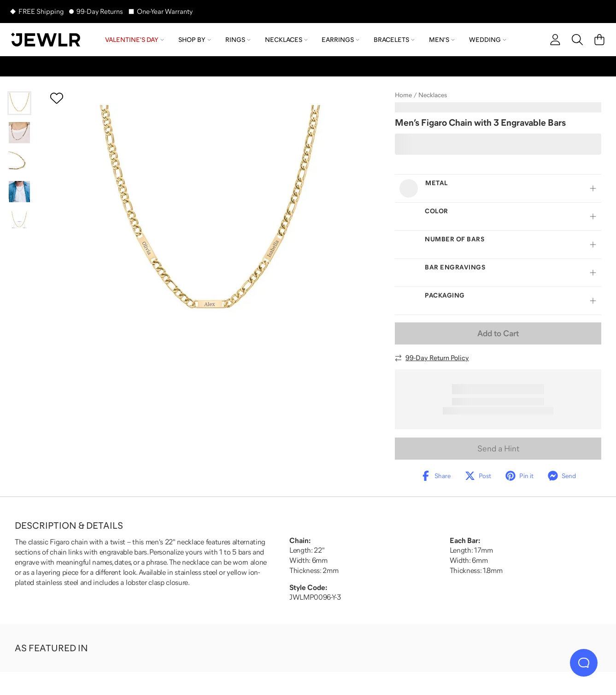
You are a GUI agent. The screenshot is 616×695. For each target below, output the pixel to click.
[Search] (577, 40)
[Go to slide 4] (19, 192)
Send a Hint (498, 449)
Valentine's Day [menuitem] (135, 40)
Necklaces (433, 95)
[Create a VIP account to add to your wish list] (57, 98)
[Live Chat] (584, 663)
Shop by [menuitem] (195, 40)
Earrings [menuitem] (340, 40)
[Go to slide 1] (19, 103)
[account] (555, 40)
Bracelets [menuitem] (394, 40)
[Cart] (599, 40)
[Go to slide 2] (19, 133)
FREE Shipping (41, 11)
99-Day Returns (100, 11)
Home (403, 95)
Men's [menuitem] (442, 40)
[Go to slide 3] (19, 162)
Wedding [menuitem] (488, 40)
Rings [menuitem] (238, 40)
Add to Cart (498, 333)
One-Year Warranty (165, 11)
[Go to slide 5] (19, 221)
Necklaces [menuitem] (286, 40)
